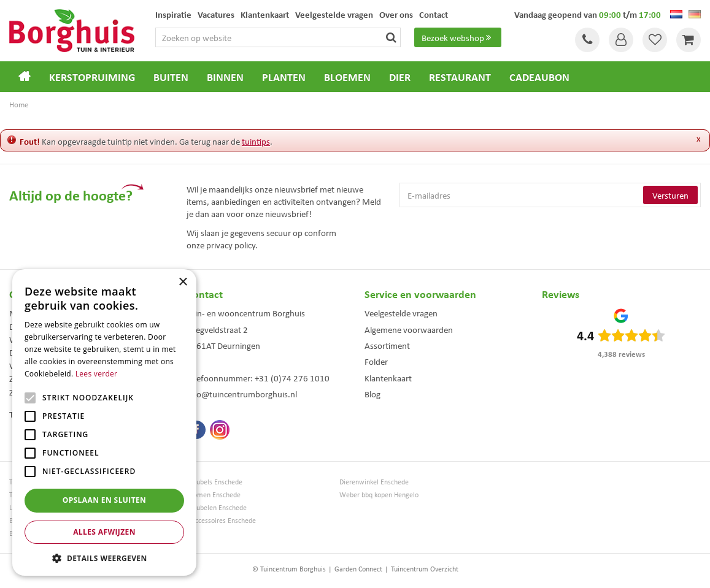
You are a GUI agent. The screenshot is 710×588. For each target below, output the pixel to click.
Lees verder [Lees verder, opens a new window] (97, 374)
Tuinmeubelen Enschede (210, 507)
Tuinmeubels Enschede (208, 482)
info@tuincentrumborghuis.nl (242, 394)
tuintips (256, 141)
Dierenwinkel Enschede (374, 482)
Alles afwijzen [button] (104, 532)
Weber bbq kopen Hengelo (379, 494)
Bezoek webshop (458, 37)
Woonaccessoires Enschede (215, 520)
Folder (376, 361)
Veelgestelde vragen (401, 313)
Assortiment (387, 345)
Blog (372, 394)
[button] (104, 558)
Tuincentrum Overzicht (425, 569)
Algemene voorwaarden (409, 329)
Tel (587, 40)
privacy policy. (232, 245)
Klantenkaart (388, 378)
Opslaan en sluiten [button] (105, 500)
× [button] (183, 282)
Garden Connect (358, 569)
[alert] (104, 422)
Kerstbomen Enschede (207, 494)
